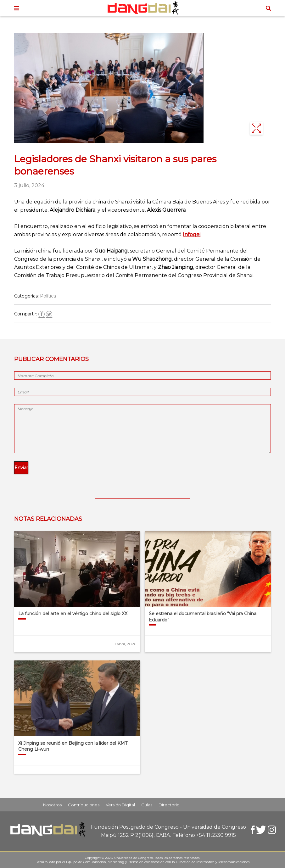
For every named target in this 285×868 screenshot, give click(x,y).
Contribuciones (84, 805)
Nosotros (52, 805)
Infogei (192, 234)
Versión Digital (120, 805)
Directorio (169, 805)
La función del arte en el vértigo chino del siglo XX (73, 614)
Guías (147, 805)
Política (48, 296)
